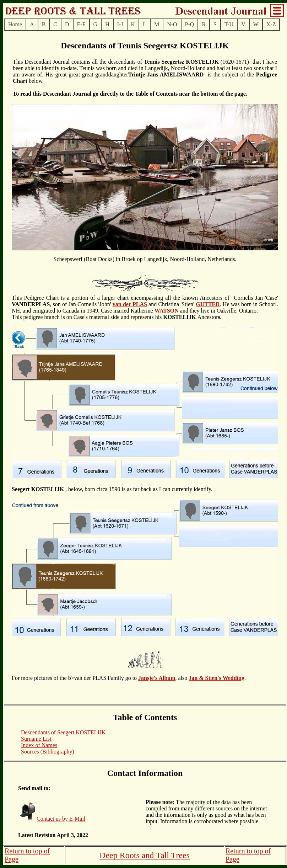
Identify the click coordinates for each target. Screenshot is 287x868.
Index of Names (39, 745)
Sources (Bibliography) (48, 752)
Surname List (36, 739)
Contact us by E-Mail (61, 819)
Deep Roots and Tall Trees (145, 855)
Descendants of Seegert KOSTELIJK (63, 732)
